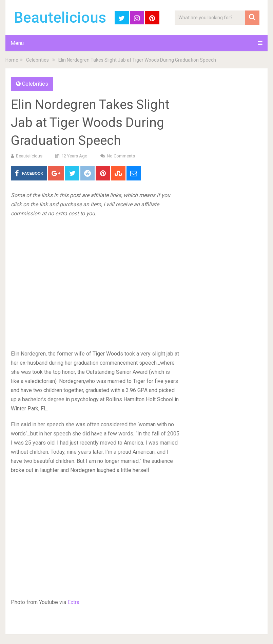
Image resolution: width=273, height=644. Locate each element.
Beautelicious (60, 18)
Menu (17, 43)
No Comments (121, 156)
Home (12, 60)
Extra (73, 602)
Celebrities (37, 60)
